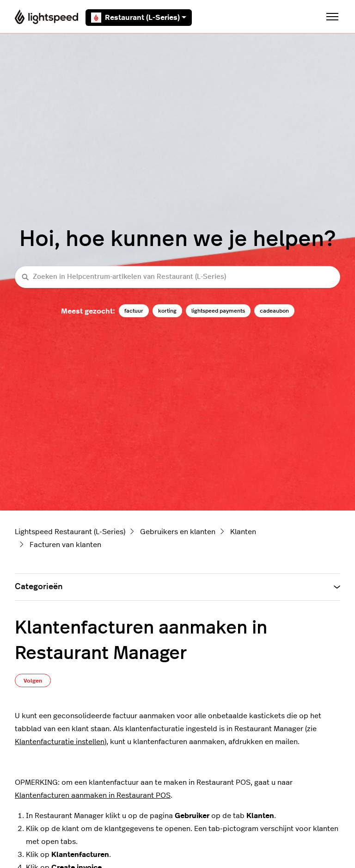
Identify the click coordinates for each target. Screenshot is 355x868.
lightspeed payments (218, 311)
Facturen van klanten (65, 545)
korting (167, 311)
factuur (134, 311)
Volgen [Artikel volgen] (33, 681)
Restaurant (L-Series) (139, 18)
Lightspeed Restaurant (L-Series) (70, 532)
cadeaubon (274, 311)
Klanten (243, 532)
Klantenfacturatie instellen (60, 742)
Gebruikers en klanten (178, 532)
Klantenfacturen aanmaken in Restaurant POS (93, 795)
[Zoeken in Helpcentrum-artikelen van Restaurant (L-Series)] (177, 277)
